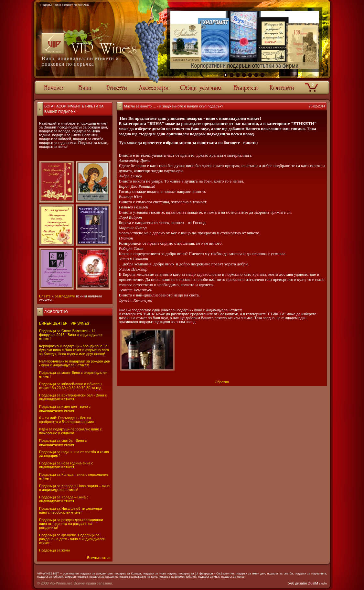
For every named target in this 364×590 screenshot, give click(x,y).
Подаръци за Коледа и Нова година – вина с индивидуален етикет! (74, 488)
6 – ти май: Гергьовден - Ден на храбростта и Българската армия (66, 420)
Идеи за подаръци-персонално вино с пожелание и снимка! (70, 431)
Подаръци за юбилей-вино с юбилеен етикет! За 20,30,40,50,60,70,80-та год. (71, 386)
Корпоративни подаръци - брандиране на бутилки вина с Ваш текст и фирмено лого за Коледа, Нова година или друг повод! (74, 350)
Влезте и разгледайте (57, 296)
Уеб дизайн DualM (308, 583)
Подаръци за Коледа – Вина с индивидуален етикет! (64, 499)
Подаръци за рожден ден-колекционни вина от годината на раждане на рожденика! (71, 524)
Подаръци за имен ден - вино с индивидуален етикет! (65, 408)
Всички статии (99, 558)
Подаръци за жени (54, 550)
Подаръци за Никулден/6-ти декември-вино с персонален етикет (71, 510)
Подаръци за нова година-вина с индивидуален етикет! (66, 465)
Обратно (222, 382)
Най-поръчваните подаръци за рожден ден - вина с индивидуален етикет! (75, 363)
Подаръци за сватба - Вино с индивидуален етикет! (63, 442)
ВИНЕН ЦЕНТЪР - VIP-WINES (64, 323)
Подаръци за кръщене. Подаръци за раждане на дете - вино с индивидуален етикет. (72, 539)
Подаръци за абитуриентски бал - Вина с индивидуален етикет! (73, 397)
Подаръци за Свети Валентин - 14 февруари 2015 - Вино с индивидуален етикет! (71, 335)
